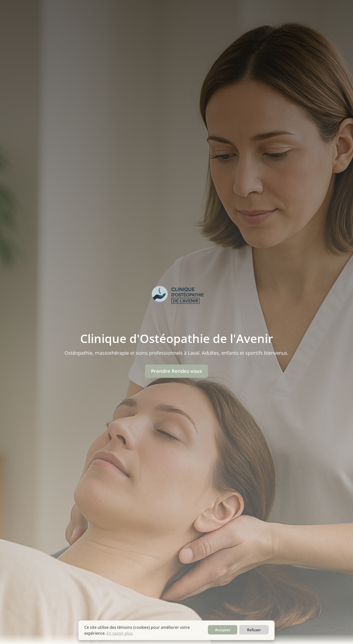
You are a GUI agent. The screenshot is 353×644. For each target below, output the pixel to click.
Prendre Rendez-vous (176, 371)
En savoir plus (120, 633)
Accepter (223, 630)
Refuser (254, 630)
